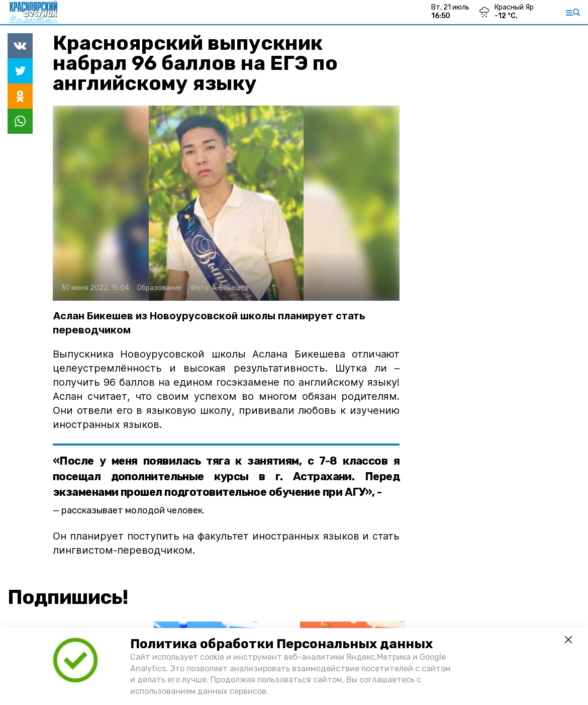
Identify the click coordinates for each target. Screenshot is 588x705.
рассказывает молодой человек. (133, 510)
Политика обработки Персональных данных (281, 644)
